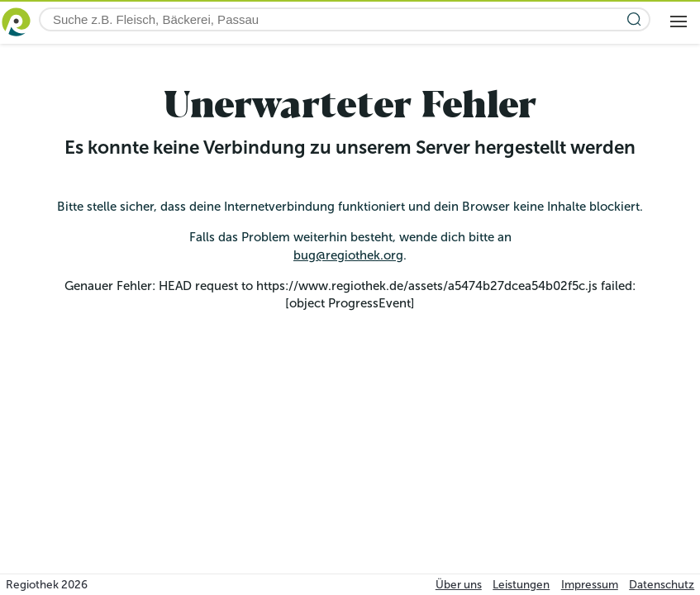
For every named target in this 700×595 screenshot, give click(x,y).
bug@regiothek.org (348, 255)
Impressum (590, 585)
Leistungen (521, 585)
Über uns (459, 585)
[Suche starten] (634, 19)
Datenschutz (662, 585)
